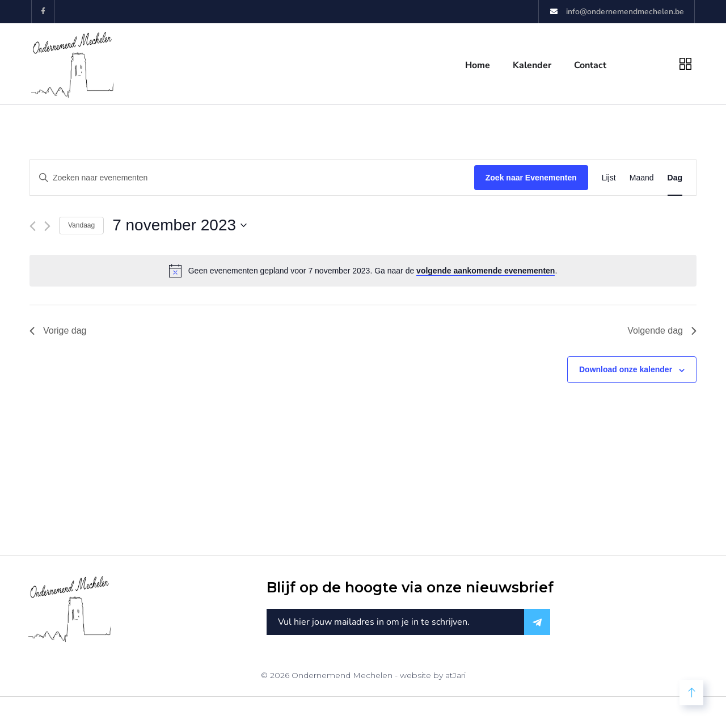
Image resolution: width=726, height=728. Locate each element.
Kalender (532, 65)
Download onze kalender (626, 369)
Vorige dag (58, 331)
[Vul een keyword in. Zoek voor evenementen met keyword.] (252, 178)
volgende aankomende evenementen (486, 271)
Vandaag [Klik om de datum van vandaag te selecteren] (81, 225)
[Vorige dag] (33, 226)
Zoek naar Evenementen (531, 178)
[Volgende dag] (47, 226)
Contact (590, 65)
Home (478, 65)
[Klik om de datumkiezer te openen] (180, 225)
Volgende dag (662, 331)
